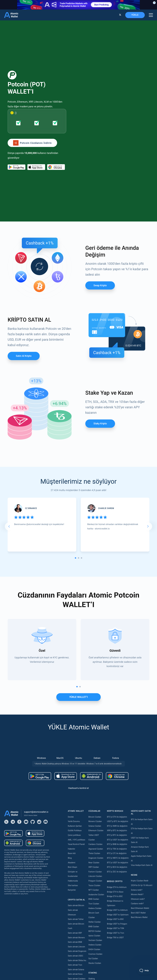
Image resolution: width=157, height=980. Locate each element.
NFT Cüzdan (94, 804)
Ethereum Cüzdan (96, 745)
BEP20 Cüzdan (95, 846)
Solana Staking (95, 953)
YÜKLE (135, 15)
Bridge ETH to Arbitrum (117, 802)
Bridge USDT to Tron (116, 847)
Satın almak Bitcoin (76, 820)
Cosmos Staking (95, 916)
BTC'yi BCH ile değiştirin (117, 781)
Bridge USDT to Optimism (118, 829)
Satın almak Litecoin (76, 861)
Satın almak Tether (76, 834)
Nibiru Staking (94, 957)
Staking (92, 893)
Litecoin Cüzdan (95, 791)
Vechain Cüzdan (95, 855)
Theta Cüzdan (94, 768)
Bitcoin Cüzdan (95, 731)
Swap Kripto (100, 200)
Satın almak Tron (75, 879)
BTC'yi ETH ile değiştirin (117, 731)
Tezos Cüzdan (94, 800)
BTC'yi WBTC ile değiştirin (118, 772)
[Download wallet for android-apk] (91, 690)
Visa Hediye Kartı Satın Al (142, 780)
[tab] (76, 472)
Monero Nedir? (137, 809)
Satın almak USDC (76, 870)
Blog (70, 772)
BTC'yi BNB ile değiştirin (117, 759)
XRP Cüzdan (94, 781)
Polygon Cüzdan (95, 795)
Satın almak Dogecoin (77, 866)
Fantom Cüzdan (95, 786)
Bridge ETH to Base (115, 806)
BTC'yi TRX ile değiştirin (117, 763)
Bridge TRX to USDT (115, 852)
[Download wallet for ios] (36, 124)
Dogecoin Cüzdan (96, 772)
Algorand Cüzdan (96, 763)
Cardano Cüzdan (95, 759)
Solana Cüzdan (95, 740)
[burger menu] (151, 15)
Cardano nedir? (137, 818)
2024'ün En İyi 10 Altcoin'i (142, 800)
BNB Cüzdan (94, 814)
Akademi (72, 777)
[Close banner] (154, 3)
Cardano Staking (95, 943)
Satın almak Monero (76, 852)
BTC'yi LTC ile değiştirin (117, 768)
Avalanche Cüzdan (96, 809)
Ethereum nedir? (138, 813)
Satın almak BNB (75, 856)
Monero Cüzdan (95, 736)
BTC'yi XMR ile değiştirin (117, 740)
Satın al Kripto (24, 270)
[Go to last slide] (9, 441)
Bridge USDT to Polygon (117, 838)
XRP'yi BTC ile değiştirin (117, 745)
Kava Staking (94, 902)
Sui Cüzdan (93, 873)
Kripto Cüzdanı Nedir (140, 795)
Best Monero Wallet (139, 832)
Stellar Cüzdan (95, 836)
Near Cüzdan (94, 777)
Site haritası (73, 800)
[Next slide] (148, 441)
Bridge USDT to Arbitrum (117, 824)
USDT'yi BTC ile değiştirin (118, 736)
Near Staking (94, 911)
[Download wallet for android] (16, 124)
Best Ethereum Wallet (140, 823)
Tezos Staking (94, 921)
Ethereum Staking (96, 898)
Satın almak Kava (75, 889)
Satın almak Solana (76, 884)
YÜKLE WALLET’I (78, 611)
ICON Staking (94, 948)
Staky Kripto (100, 338)
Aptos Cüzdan (94, 850)
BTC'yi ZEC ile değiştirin (117, 786)
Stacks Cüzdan (95, 878)
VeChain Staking (95, 934)
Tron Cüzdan (94, 818)
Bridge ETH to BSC (115, 811)
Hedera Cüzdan (95, 823)
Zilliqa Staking (94, 939)
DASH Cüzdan (94, 864)
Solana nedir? (137, 804)
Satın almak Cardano (77, 893)
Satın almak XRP (75, 847)
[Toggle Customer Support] (144, 970)
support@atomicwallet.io (36, 726)
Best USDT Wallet (138, 827)
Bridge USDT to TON (116, 843)
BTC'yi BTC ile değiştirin (117, 750)
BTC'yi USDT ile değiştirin (118, 754)
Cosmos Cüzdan (95, 868)
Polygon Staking (95, 907)
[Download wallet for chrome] (56, 124)
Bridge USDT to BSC (115, 834)
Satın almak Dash (75, 898)
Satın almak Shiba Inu (77, 875)
